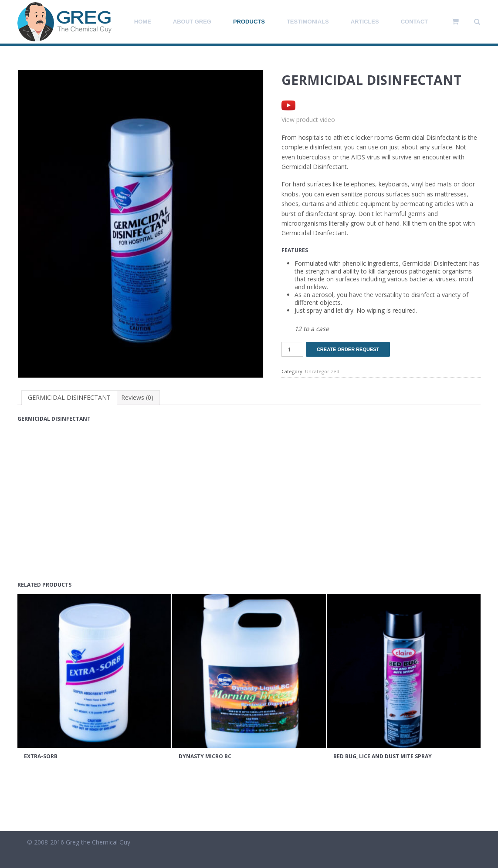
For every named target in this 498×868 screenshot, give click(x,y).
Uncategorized (322, 371)
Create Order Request (348, 349)
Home (143, 22)
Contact (415, 22)
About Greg (192, 22)
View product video (308, 120)
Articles (365, 22)
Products (249, 22)
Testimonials (308, 22)
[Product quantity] (292, 349)
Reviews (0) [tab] (137, 397)
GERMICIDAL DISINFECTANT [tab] (69, 397)
